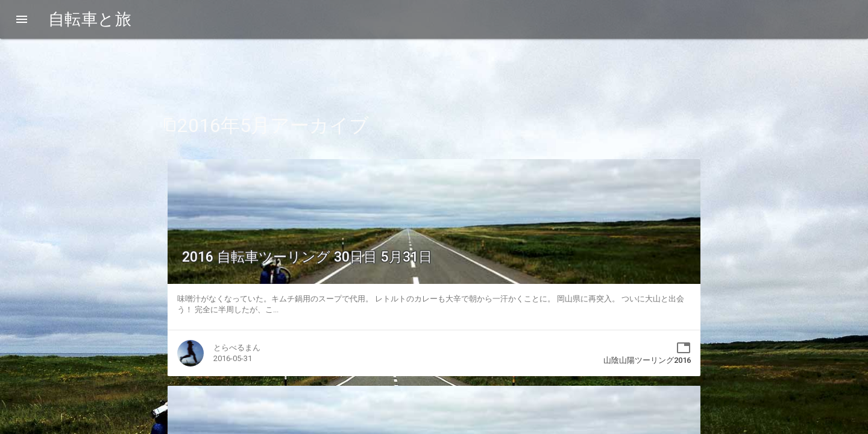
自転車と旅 (90, 19)
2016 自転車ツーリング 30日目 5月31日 (307, 257)
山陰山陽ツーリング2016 (647, 360)
